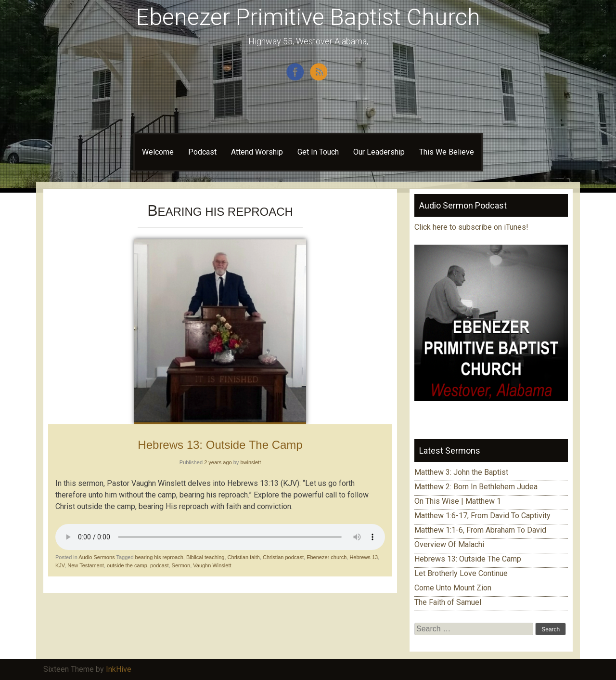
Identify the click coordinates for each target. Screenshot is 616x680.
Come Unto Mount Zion (453, 588)
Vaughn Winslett (212, 565)
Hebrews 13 (364, 557)
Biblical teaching (205, 557)
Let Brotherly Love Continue (461, 573)
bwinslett (250, 462)
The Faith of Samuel (448, 602)
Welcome (158, 152)
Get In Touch (318, 152)
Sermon (181, 565)
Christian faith (244, 557)
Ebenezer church (327, 557)
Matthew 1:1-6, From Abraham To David (480, 530)
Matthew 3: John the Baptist (461, 472)
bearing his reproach (159, 557)
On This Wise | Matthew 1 (458, 501)
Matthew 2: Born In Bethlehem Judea (476, 487)
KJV (60, 565)
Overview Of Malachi (449, 544)
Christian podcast (283, 557)
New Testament (86, 565)
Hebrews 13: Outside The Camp (220, 445)
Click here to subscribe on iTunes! (472, 227)
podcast (160, 565)
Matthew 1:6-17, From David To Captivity (482, 516)
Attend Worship (257, 152)
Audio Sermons (96, 557)
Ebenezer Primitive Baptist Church (308, 17)
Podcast (202, 152)
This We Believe (447, 152)
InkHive (119, 669)
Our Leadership (379, 152)
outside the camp (127, 565)
